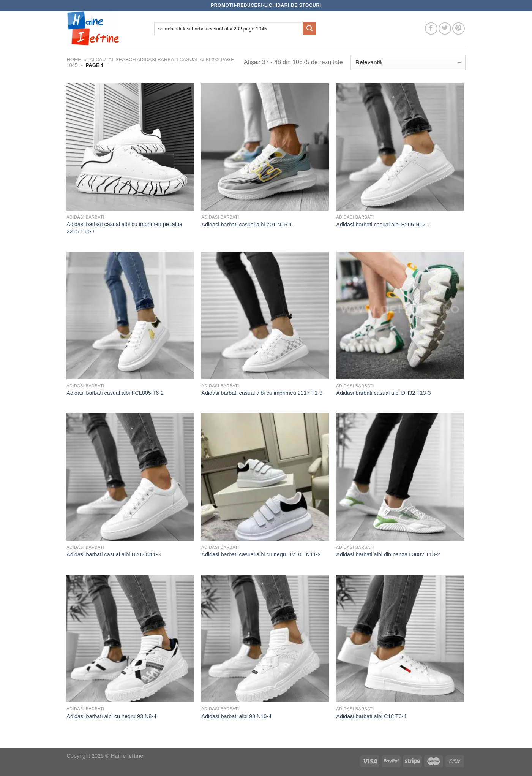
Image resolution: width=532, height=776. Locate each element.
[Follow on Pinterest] (459, 29)
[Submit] (309, 29)
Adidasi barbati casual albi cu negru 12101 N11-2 (261, 554)
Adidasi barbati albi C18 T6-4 (371, 716)
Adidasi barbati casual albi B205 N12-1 (383, 225)
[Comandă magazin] (408, 63)
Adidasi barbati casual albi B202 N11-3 (114, 554)
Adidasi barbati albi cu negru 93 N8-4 (111, 716)
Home (74, 59)
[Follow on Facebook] (431, 29)
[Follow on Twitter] (445, 29)
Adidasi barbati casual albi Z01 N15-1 (247, 225)
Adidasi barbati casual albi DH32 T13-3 (383, 393)
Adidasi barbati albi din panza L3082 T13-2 (388, 554)
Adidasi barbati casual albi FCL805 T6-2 (115, 393)
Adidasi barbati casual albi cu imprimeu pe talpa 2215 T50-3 (124, 228)
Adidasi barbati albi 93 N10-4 (236, 716)
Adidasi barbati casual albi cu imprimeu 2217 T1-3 (262, 393)
